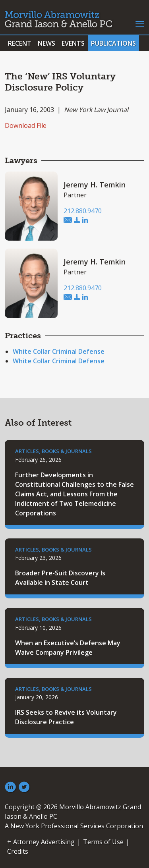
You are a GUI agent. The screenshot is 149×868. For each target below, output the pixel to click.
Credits (18, 851)
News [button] (46, 43)
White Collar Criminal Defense (59, 351)
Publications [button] (113, 43)
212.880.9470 (83, 211)
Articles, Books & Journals (53, 451)
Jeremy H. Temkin (95, 185)
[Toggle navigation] (140, 23)
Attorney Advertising (44, 842)
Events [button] (73, 43)
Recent (20, 43)
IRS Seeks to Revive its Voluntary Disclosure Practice (66, 717)
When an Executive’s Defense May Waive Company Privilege (68, 648)
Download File (26, 125)
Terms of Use (103, 842)
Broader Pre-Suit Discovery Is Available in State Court (60, 578)
